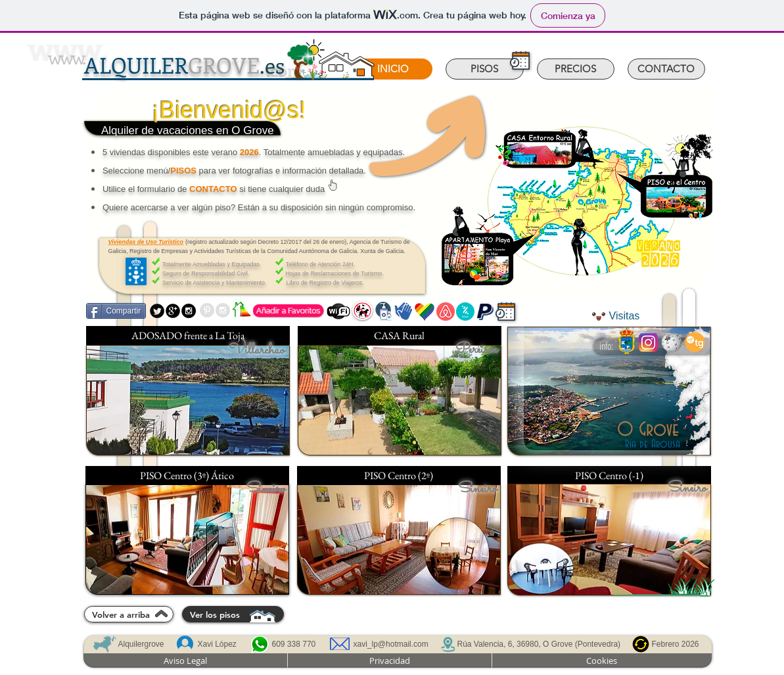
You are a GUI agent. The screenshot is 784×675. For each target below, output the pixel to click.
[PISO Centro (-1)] (609, 476)
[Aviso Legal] (185, 661)
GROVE (184, 65)
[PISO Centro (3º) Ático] (187, 476)
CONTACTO (213, 189)
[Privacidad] (390, 661)
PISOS (183, 171)
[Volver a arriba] (129, 614)
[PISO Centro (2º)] (399, 476)
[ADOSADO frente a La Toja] (188, 336)
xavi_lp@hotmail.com (391, 644)
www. (66, 57)
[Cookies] (602, 661)
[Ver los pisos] (233, 614)
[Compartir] (116, 311)
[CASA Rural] (400, 336)
